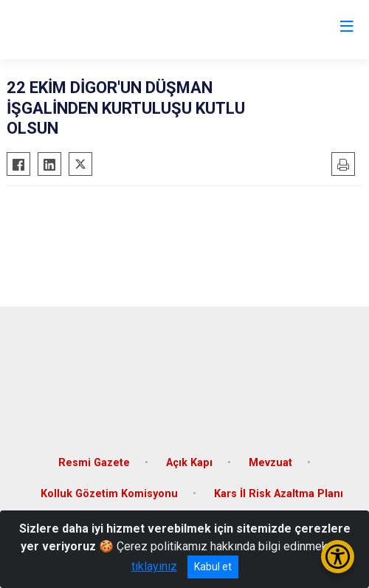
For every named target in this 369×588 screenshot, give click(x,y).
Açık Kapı (189, 463)
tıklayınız (154, 566)
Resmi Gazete (94, 463)
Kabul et (213, 567)
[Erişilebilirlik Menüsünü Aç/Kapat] (338, 557)
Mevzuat (270, 463)
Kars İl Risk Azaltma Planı (279, 494)
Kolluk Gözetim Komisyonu (109, 494)
